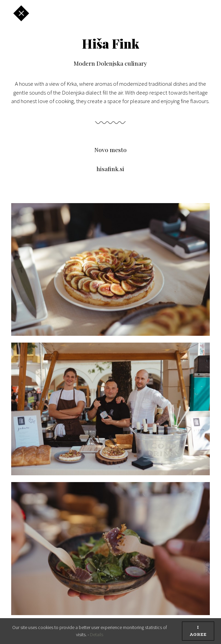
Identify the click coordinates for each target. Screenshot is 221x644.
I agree (198, 631)
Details (97, 634)
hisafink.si (110, 169)
